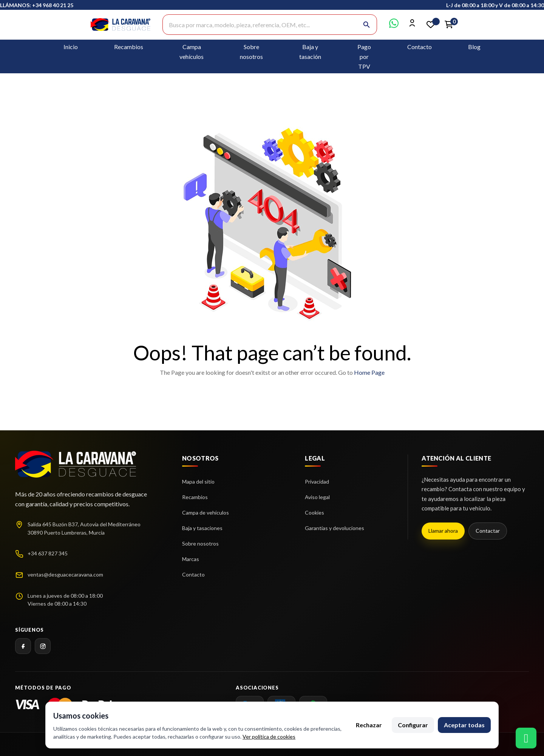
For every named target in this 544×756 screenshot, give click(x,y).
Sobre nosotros (200, 543)
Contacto (420, 47)
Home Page (369, 372)
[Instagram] (43, 646)
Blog (474, 47)
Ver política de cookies (269, 737)
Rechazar (369, 725)
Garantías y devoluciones (335, 528)
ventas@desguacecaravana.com (65, 574)
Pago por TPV (364, 56)
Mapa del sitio (198, 482)
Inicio (71, 47)
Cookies (314, 513)
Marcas (191, 559)
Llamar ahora (443, 531)
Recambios (129, 47)
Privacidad (317, 482)
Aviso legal (317, 497)
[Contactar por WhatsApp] (394, 26)
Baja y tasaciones (202, 528)
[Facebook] (23, 646)
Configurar (413, 725)
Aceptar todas (464, 725)
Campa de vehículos (206, 513)
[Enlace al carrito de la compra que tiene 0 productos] (449, 25)
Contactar (488, 531)
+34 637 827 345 (48, 553)
